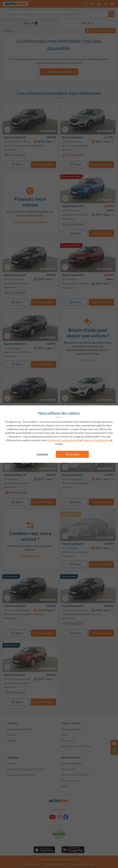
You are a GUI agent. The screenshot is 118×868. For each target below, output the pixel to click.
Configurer (42, 454)
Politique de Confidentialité (62, 440)
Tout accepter (72, 454)
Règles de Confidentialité (96, 440)
